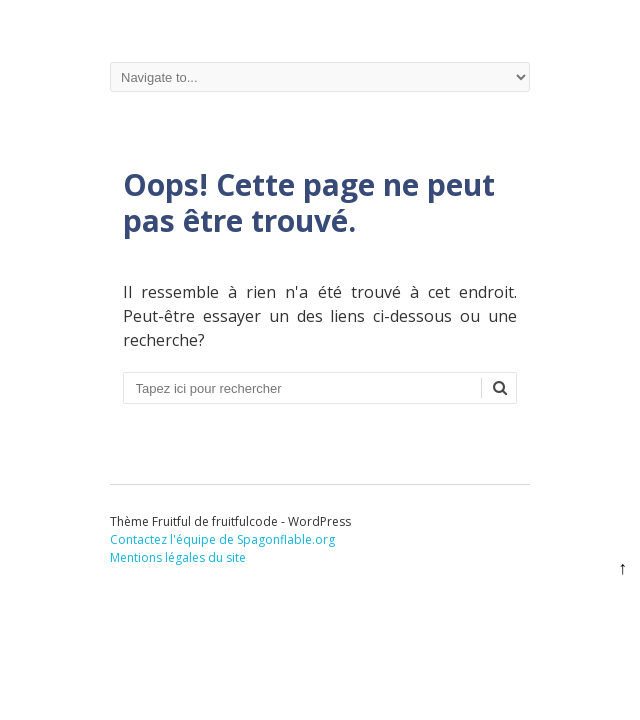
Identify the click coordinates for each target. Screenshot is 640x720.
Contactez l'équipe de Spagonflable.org (222, 539)
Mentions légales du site (178, 557)
